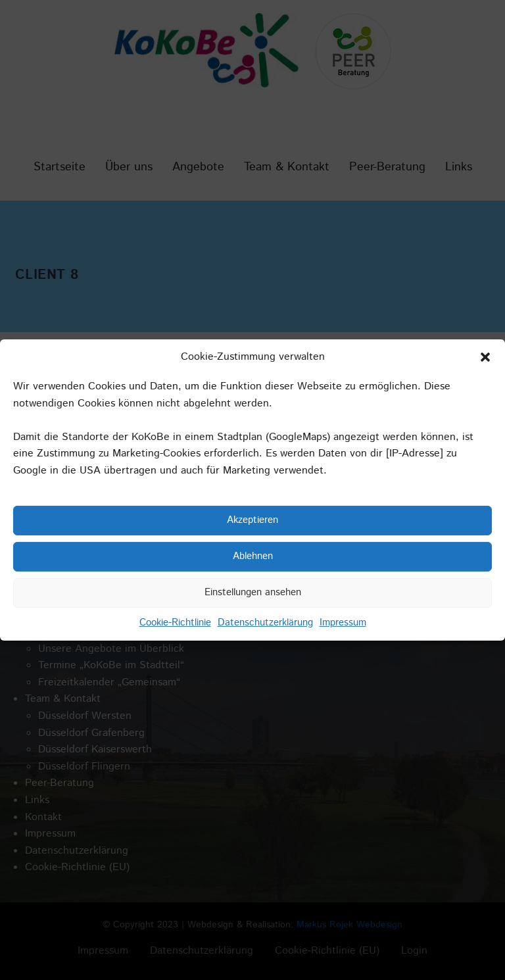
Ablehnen (253, 556)
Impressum (343, 622)
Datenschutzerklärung (265, 622)
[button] (485, 357)
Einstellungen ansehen (253, 592)
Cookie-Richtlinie (175, 622)
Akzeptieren (252, 520)
